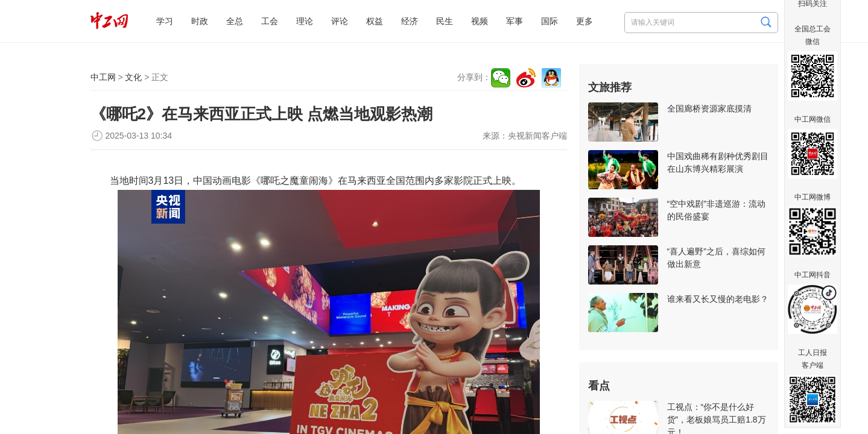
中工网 (103, 77)
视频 (480, 21)
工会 (270, 21)
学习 (165, 21)
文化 (133, 77)
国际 (550, 21)
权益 (375, 21)
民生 (445, 21)
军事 (515, 21)
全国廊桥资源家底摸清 (709, 108)
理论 (305, 21)
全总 (235, 21)
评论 (340, 21)
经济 (410, 21)
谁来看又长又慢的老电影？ (718, 299)
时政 (200, 21)
